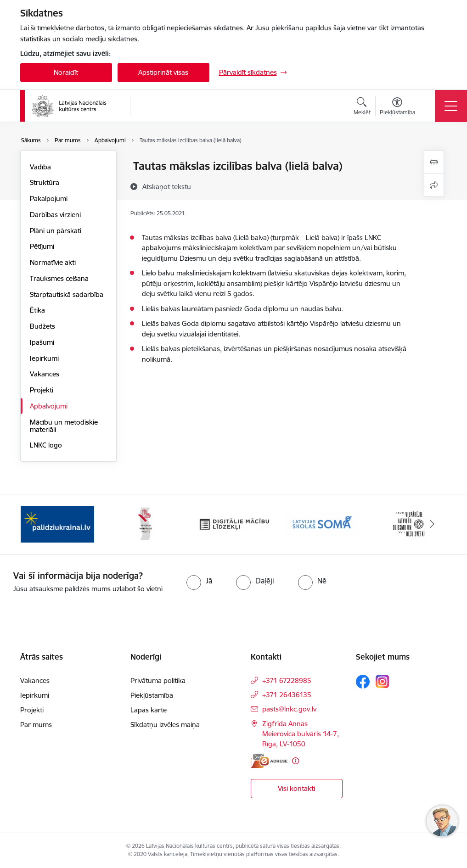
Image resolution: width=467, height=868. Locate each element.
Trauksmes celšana (59, 278)
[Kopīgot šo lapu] (434, 185)
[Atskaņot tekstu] (167, 186)
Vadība (40, 167)
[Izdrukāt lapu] (434, 162)
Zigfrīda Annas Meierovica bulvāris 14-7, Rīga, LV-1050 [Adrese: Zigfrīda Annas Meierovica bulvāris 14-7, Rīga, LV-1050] (301, 734)
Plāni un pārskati (56, 231)
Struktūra (45, 182)
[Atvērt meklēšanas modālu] (362, 107)
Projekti (42, 390)
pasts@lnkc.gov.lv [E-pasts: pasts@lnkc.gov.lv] (289, 709)
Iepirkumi (44, 358)
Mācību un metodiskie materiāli (64, 426)
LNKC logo (46, 445)
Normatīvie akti (53, 262)
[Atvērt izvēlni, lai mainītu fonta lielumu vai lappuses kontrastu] (397, 107)
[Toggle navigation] (451, 106)
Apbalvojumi (49, 406)
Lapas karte (149, 710)
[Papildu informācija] (295, 761)
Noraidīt (66, 72)
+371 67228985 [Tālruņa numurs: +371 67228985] (287, 680)
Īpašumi (42, 342)
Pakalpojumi (49, 199)
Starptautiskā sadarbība (67, 294)
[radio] (199, 581)
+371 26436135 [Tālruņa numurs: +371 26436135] (287, 695)
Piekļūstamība (152, 695)
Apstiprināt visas (163, 72)
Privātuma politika (158, 680)
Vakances (45, 374)
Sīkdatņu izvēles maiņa (165, 725)
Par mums (36, 725)
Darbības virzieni (55, 215)
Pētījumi (42, 246)
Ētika (37, 310)
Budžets (42, 326)
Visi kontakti (296, 788)
